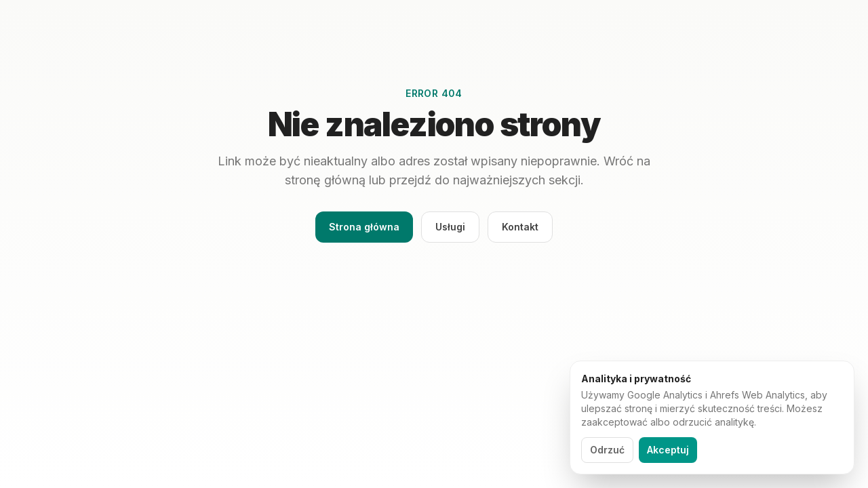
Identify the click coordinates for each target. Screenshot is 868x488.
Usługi (450, 227)
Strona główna (364, 227)
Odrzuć (607, 450)
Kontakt (520, 227)
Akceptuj (668, 450)
